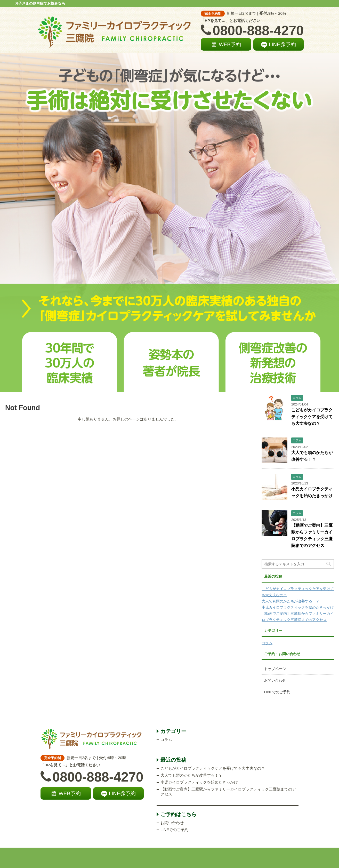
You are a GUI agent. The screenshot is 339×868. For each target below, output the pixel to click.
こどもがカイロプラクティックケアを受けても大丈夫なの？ (312, 417)
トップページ (275, 669)
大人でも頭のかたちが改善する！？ (290, 601)
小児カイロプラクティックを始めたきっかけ (298, 607)
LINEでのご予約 (277, 692)
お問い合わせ (275, 680)
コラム (267, 643)
